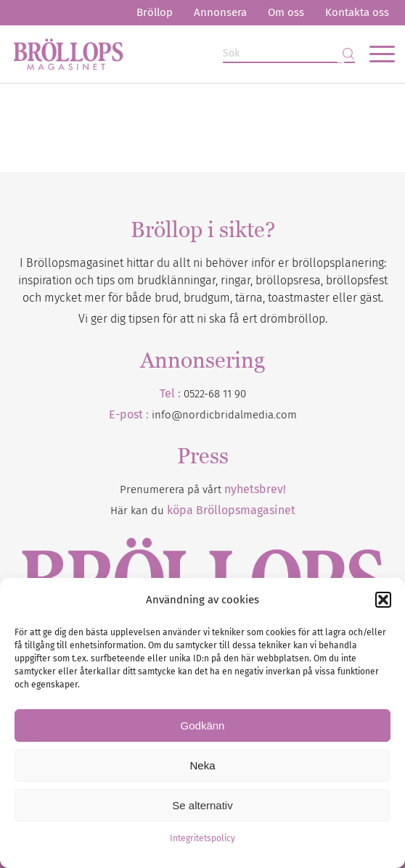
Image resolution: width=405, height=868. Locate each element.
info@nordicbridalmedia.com (224, 415)
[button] (383, 600)
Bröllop (155, 12)
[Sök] (289, 54)
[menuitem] (155, 13)
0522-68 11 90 (215, 394)
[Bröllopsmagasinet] (164, 54)
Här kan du (203, 511)
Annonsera (220, 12)
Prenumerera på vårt (203, 489)
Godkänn (203, 726)
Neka (202, 765)
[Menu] (375, 54)
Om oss (286, 12)
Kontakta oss (357, 12)
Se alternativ (202, 805)
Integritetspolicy (202, 838)
